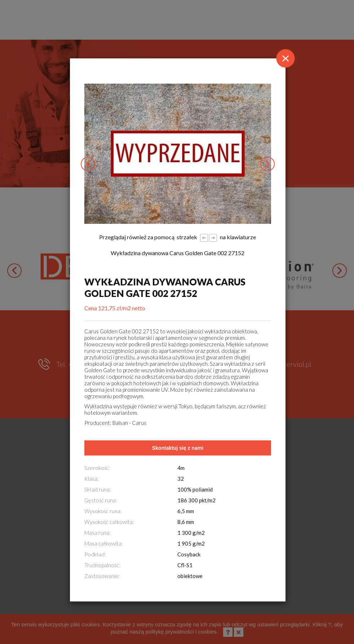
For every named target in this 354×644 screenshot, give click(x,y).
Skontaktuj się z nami (178, 448)
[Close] (286, 58)
